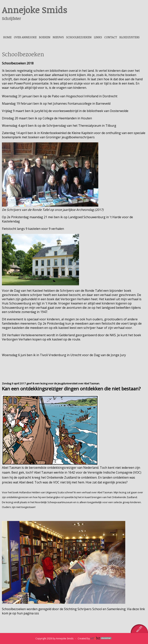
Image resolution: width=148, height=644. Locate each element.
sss (37, 613)
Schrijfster (11, 18)
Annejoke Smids (34, 10)
